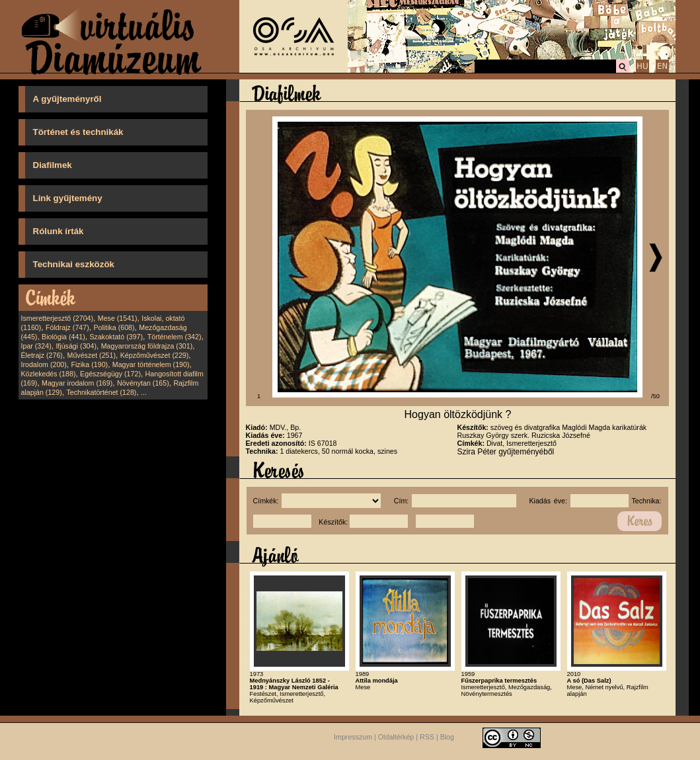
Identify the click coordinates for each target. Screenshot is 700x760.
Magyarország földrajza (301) (147, 346)
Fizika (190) (89, 364)
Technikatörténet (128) (101, 392)
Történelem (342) (175, 337)
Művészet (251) (92, 355)
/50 (655, 396)
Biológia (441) (63, 337)
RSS (427, 737)
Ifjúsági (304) (76, 346)
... (144, 392)
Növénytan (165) (143, 383)
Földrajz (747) (67, 327)
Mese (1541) (118, 318)
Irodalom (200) (44, 364)
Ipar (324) (36, 346)
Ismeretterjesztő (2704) (58, 318)
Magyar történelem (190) (151, 364)
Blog (447, 737)
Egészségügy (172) (110, 374)
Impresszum (353, 737)
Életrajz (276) (42, 355)
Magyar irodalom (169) (77, 383)
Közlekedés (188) (49, 374)
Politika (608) (114, 327)
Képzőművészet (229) (155, 355)
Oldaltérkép (396, 737)
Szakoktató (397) (117, 337)
